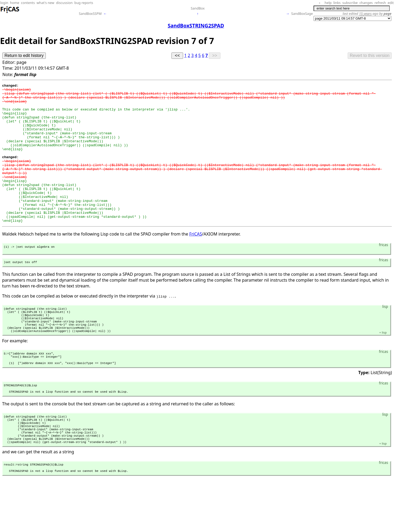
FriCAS (196, 262)
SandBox (198, 8)
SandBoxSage (302, 14)
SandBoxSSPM (90, 14)
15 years (365, 14)
